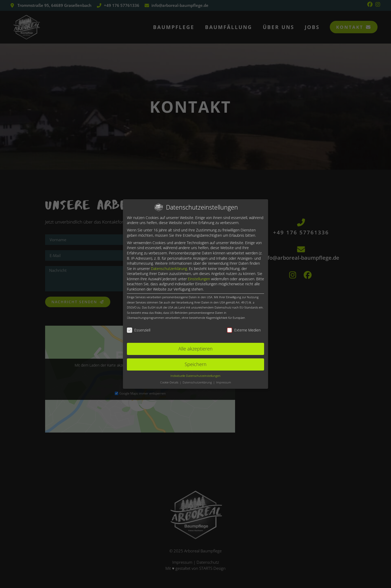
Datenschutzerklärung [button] (198, 382)
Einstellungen (199, 279)
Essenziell (139, 330)
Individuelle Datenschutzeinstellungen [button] (195, 376)
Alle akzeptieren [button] (195, 349)
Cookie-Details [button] (170, 382)
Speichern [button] (196, 364)
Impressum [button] (224, 382)
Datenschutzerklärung (169, 269)
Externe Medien (244, 330)
